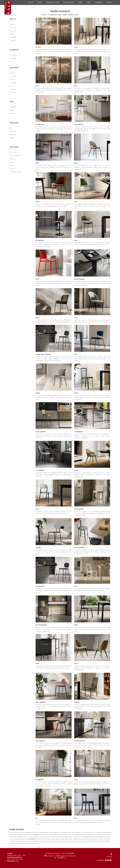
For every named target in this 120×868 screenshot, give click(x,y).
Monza (12, 165)
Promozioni (98, 2)
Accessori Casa (69, 2)
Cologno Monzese (15, 156)
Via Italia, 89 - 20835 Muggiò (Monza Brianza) (60, 856)
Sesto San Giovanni (16, 172)
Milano (12, 162)
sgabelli (12, 138)
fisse (11, 128)
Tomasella (13, 37)
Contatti (109, 2)
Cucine (40, 2)
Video (89, 2)
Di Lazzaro (13, 31)
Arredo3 (12, 24)
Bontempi (13, 28)
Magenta (13, 159)
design (12, 110)
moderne (13, 114)
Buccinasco (14, 152)
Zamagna (13, 41)
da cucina (13, 55)
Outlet (80, 2)
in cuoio (12, 73)
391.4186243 (61, 858)
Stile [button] (12, 102)
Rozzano (12, 169)
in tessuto (13, 92)
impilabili (13, 131)
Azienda (30, 2)
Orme (12, 34)
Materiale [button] (14, 68)
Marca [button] (13, 19)
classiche (13, 107)
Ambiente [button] (14, 50)
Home (44, 15)
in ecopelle (13, 76)
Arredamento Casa (53, 2)
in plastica (13, 89)
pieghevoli (13, 135)
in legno (12, 79)
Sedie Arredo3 (73, 15)
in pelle (12, 86)
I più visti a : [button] (15, 147)
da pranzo (13, 58)
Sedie (65, 15)
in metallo (13, 83)
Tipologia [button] (14, 123)
